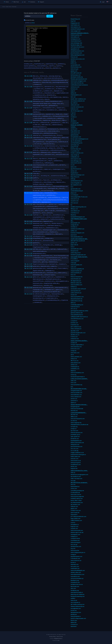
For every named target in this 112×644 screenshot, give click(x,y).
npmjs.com (74, 171)
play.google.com (75, 223)
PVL (59, 640)
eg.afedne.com (39, 89)
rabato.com (47, 169)
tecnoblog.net (45, 176)
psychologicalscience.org (60, 82)
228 (31, 230)
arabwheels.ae (37, 221)
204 (31, 87)
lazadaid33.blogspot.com (78, 217)
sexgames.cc (37, 108)
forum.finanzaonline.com (61, 256)
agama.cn (73, 403)
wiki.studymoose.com (39, 209)
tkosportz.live (74, 251)
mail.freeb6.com (75, 25)
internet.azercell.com (77, 433)
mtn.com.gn (74, 544)
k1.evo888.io (74, 259)
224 (31, 204)
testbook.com (75, 109)
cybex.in (53, 266)
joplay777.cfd (74, 147)
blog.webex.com (75, 131)
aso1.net (53, 249)
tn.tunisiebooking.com (53, 300)
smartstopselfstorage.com (41, 260)
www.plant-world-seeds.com (42, 103)
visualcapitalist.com (39, 217)
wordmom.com (49, 281)
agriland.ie (36, 243)
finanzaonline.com (47, 256)
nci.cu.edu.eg (75, 451)
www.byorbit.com (76, 291)
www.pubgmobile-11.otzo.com (79, 197)
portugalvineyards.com (40, 161)
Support (41, 2)
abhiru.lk (73, 303)
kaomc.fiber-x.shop (76, 500)
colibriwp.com (37, 80)
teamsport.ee (53, 264)
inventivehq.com (39, 64)
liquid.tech (74, 626)
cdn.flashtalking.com (77, 143)
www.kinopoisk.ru (76, 616)
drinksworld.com (38, 146)
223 (31, 193)
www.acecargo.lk (76, 542)
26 (28, 76)
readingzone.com (63, 204)
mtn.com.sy (74, 309)
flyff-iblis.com (37, 249)
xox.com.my (38, 144)
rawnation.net (48, 285)
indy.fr (50, 161)
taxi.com (65, 209)
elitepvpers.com (45, 152)
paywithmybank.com (77, 556)
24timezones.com (38, 101)
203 (31, 80)
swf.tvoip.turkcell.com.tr (77, 47)
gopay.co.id (74, 71)
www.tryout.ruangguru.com (78, 81)
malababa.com (47, 116)
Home (6, 2)
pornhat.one (36, 171)
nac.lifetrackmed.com (77, 503)
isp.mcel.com (74, 431)
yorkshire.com (51, 118)
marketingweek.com (39, 296)
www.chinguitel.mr (76, 183)
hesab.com (59, 114)
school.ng (74, 375)
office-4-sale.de (50, 211)
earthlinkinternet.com (77, 181)
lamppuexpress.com (39, 253)
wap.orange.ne (75, 155)
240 (31, 273)
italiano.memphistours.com (53, 101)
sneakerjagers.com (58, 169)
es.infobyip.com (56, 180)
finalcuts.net (74, 57)
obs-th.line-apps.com (77, 111)
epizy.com (74, 167)
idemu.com (65, 138)
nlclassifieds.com (38, 238)
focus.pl (59, 135)
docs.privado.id (37, 78)
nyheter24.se (58, 161)
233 (31, 245)
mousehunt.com (75, 582)
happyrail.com (48, 221)
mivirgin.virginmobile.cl (77, 345)
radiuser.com (74, 506)
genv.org (44, 262)
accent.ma (74, 610)
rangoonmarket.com (76, 271)
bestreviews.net (38, 275)
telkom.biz (74, 622)
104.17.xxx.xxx (75, 361)
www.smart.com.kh (76, 163)
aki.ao (72, 119)
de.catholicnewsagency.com (41, 294)
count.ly (73, 523)
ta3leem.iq (74, 287)
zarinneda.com (75, 145)
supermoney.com (51, 64)
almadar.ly (74, 121)
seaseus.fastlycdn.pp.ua (78, 606)
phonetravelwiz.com (76, 53)
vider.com (73, 381)
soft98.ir (73, 598)
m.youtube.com (75, 151)
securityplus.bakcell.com (78, 101)
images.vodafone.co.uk (77, 453)
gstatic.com (74, 243)
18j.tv (64, 120)
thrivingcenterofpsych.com (61, 116)
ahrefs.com (74, 467)
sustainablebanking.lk (77, 191)
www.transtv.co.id (76, 461)
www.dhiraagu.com (76, 161)
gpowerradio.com (76, 189)
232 (31, 243)
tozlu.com (46, 249)
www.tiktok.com (75, 211)
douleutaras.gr (61, 211)
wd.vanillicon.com (76, 477)
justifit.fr (35, 178)
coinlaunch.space (49, 275)
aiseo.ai (35, 159)
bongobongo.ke (75, 407)
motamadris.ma (75, 568)
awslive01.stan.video (76, 249)
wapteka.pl (36, 112)
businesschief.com (38, 114)
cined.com (48, 138)
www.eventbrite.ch (76, 273)
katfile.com (74, 231)
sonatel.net (74, 343)
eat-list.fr (62, 165)
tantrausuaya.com (76, 75)
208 (31, 114)
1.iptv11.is (52, 66)
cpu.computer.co (75, 602)
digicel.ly (73, 371)
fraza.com (46, 180)
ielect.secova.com (38, 279)
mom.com (74, 383)
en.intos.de (36, 191)
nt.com (73, 165)
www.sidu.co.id (75, 353)
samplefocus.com (40, 95)
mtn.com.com (75, 449)
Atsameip (14, 7)
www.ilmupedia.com (76, 265)
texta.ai (35, 129)
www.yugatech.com (62, 281)
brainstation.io (37, 167)
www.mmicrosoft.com (77, 530)
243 (31, 294)
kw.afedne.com (49, 89)
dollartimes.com (38, 223)
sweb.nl (73, 91)
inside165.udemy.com (77, 498)
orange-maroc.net (57, 103)
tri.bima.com (74, 337)
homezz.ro (37, 84)
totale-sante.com (75, 457)
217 (31, 169)
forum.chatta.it (63, 268)
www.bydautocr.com (49, 108)
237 (31, 264)
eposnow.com (37, 287)
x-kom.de (36, 174)
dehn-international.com (40, 204)
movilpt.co (74, 117)
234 (31, 249)
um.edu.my (74, 421)
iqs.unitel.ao (74, 103)
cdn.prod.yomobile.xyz (77, 578)
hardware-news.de (38, 184)
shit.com (73, 485)
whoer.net (48, 68)
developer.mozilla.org (77, 77)
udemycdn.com (75, 105)
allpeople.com (58, 91)
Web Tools (15, 2)
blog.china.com (75, 177)
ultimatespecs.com (38, 236)
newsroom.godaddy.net (77, 269)
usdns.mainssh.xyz (76, 293)
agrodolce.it (36, 213)
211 (31, 135)
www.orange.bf (75, 261)
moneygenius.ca (38, 87)
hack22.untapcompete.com (78, 618)
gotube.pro (74, 614)
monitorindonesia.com (51, 146)
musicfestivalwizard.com (53, 258)
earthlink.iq (28, 23)
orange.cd (74, 429)
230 (31, 238)
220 (31, 178)
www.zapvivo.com (76, 159)
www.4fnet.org (46, 82)
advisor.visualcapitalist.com (55, 217)
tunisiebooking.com (39, 300)
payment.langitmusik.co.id (78, 333)
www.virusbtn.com (40, 118)
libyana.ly (73, 215)
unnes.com (74, 488)
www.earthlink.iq (42, 66)
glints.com (36, 277)
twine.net (60, 148)
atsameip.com (75, 564)
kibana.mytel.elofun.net (77, 443)
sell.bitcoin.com (38, 169)
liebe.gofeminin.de (38, 142)
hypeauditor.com (38, 154)
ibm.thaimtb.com (55, 260)
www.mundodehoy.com (77, 373)
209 (31, 123)
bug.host (73, 21)
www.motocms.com (40, 140)
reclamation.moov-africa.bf (78, 289)
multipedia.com (75, 157)
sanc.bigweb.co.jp (56, 97)
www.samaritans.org (76, 385)
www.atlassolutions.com (78, 574)
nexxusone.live (75, 550)
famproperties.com (57, 294)
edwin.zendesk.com (76, 357)
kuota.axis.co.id (75, 349)
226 (31, 221)
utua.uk (47, 99)
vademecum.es (37, 285)
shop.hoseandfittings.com (60, 186)
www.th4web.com (76, 279)
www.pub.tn (74, 515)
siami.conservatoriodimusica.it (53, 78)
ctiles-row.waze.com (77, 478)
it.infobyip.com (37, 182)
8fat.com (36, 76)
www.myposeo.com (61, 287)
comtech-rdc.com (76, 510)
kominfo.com (74, 323)
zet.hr (72, 355)
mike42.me (74, 359)
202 (31, 76)
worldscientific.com (40, 188)
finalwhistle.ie (37, 120)
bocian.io (73, 562)
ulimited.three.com (76, 546)
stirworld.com (51, 95)
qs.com (64, 258)
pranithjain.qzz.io (75, 435)
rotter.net (65, 123)
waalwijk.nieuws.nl (38, 228)
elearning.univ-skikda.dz (78, 594)
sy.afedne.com (48, 91)
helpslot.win (74, 469)
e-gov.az (73, 113)
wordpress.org (75, 590)
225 (31, 215)
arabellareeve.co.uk (52, 228)
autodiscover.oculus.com (78, 59)
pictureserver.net (48, 241)
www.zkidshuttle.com (77, 237)
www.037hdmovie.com (77, 319)
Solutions (32, 2)
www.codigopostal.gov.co (78, 552)
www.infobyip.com (49, 182)
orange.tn (73, 554)
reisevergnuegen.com (49, 230)
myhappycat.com (76, 39)
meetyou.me (46, 120)
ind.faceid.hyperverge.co (78, 377)
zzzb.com (73, 267)
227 (31, 223)
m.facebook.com (75, 558)
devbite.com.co (75, 335)
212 (31, 137)
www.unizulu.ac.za (76, 560)
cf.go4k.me (65, 300)
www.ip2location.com (62, 154)
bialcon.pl (49, 184)
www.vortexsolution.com (40, 232)
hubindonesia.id (75, 307)
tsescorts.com (45, 266)
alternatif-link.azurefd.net (78, 241)
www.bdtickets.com (76, 395)
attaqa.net (52, 148)
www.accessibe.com (77, 393)
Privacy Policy (53, 637)
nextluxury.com (75, 87)
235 (31, 253)
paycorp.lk (74, 235)
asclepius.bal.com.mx (77, 584)
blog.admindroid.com (62, 87)
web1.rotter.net (46, 125)
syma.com (36, 266)
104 (25, 76)
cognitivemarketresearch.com (42, 186)
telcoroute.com (75, 586)
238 (31, 266)
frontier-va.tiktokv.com (77, 153)
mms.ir (73, 247)
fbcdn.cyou (74, 620)
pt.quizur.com (53, 165)
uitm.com (73, 588)
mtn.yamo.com (75, 566)
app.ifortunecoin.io (76, 169)
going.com (36, 176)
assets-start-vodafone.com (78, 99)
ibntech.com (56, 138)
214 (31, 152)
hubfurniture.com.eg (76, 301)
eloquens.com (56, 152)
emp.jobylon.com (49, 93)
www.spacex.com (76, 27)
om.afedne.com (60, 89)
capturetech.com (38, 138)
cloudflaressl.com (76, 465)
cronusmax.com (51, 273)
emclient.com (37, 230)
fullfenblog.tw (49, 163)
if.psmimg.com (64, 146)
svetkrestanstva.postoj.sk (58, 150)
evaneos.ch (42, 129)
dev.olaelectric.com (76, 185)
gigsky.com (74, 508)
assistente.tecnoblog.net (58, 176)
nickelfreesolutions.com (77, 51)
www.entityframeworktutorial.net (34, 68)
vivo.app (73, 481)
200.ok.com (74, 417)
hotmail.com (74, 89)
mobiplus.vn (74, 536)
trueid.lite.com (75, 325)
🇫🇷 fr (108, 2)
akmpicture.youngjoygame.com (79, 475)
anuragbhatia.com (76, 608)
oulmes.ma (46, 80)
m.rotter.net (36, 125)
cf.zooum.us (74, 624)
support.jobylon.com (62, 93)
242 (31, 287)
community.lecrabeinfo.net (51, 292)
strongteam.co (75, 525)
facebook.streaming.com (78, 596)
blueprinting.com (75, 19)
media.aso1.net (62, 249)
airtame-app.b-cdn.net (77, 532)
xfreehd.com (53, 232)
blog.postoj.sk (44, 150)
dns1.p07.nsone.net (76, 73)
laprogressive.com (76, 612)
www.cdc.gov (75, 69)
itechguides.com (48, 245)
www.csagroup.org (76, 423)
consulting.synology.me (77, 491)
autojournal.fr (44, 219)
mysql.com (74, 295)
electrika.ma (74, 411)
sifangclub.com (75, 445)
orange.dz (74, 351)
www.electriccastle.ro (77, 592)
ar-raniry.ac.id (37, 241)
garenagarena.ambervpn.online (79, 311)
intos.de (61, 188)
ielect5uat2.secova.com (52, 279)
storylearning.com (38, 298)
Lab (24, 2)
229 (31, 236)
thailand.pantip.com (76, 35)
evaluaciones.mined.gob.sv (78, 455)
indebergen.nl (49, 271)
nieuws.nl (47, 223)
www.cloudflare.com (77, 285)
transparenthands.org (49, 135)
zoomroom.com (38, 283)
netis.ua (73, 473)
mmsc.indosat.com (76, 397)
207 (31, 108)
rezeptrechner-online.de (51, 283)
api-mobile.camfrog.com (78, 604)
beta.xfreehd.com (38, 234)
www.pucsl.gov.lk (76, 463)
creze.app (74, 263)
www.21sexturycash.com (40, 165)
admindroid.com (49, 87)
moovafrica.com (75, 576)
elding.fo (60, 118)
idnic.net (73, 97)
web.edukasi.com (76, 363)
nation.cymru (62, 273)
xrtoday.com (49, 238)
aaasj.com (36, 152)
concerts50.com (38, 93)
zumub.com (74, 129)
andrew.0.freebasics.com (78, 29)
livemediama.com (52, 110)
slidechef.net (37, 135)
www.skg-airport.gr (55, 76)
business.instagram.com (78, 233)
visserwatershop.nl (76, 41)
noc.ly (43, 213)
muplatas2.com (60, 277)
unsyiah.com (74, 528)
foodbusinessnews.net (57, 219)
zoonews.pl (38, 302)
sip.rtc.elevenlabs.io (76, 141)
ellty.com (36, 123)
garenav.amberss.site (77, 313)
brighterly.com (37, 180)
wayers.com (36, 262)
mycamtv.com (75, 201)
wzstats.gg (58, 245)
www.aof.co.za (75, 199)
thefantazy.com (37, 133)
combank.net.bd (75, 538)
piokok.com (62, 110)
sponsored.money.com (40, 131)
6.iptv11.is (59, 66)
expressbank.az (75, 487)
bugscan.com (75, 526)
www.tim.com (75, 459)
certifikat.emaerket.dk (41, 148)
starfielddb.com (49, 290)
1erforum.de (43, 76)
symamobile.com (75, 65)
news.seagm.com (76, 31)
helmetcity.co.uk (38, 99)
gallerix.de (59, 290)
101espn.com (74, 209)
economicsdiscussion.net (59, 80)
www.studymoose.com (54, 209)
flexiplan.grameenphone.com (79, 79)
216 (31, 165)
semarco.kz (74, 399)
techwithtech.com (58, 215)
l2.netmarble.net (75, 493)
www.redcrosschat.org (77, 83)
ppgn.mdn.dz (74, 245)
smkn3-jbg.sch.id (76, 253)
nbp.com (73, 115)
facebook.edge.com (76, 45)
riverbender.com (38, 290)
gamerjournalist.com (39, 268)
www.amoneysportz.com (78, 419)
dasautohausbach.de (77, 299)
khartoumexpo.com (76, 67)
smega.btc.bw (75, 225)
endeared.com (75, 339)
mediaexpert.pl (75, 367)
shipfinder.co (37, 215)
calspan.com (60, 108)
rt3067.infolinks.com (76, 520)
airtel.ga (73, 179)
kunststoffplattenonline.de (41, 97)
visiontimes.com (62, 230)
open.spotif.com (75, 437)
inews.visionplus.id (76, 329)
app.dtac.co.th (75, 331)
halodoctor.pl (53, 262)
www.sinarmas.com (76, 347)
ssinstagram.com (75, 534)
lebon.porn (59, 234)
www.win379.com (38, 281)
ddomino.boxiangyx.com (78, 175)
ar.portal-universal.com (77, 107)
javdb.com (74, 63)
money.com (63, 129)
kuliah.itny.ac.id (63, 142)
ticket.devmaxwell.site (77, 409)
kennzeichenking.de (47, 191)
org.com (73, 548)
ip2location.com (49, 154)
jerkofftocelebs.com (39, 110)
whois (33, 23)
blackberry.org (75, 580)
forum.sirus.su (56, 120)
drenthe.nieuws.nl (57, 223)
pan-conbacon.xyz (76, 327)
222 (31, 186)
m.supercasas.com (51, 298)
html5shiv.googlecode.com (78, 255)
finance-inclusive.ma (77, 277)
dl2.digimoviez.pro (76, 281)
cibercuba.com (47, 215)
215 (31, 159)
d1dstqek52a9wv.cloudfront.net (79, 425)
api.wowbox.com (75, 505)
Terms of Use (60, 637)
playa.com (74, 193)
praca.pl (49, 213)
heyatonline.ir (74, 173)
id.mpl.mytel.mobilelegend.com (79, 139)
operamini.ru (74, 401)
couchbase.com (75, 540)
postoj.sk (36, 150)
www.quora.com (75, 133)
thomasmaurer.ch (53, 129)
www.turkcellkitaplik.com (78, 570)
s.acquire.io (74, 321)
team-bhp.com (39, 211)
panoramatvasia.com (77, 447)
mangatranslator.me (76, 391)
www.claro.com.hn (76, 495)
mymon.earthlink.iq (30, 66)
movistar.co (74, 227)
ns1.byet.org (74, 427)
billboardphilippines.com (78, 55)
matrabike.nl (37, 82)
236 (31, 256)
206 (31, 101)
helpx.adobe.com (76, 518)
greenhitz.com (37, 245)
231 (31, 240)
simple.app (36, 256)
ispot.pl (65, 97)
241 (31, 277)
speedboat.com (75, 49)
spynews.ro (56, 68)
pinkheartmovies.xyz (50, 133)
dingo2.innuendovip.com (40, 264)
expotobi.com (50, 114)
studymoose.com (52, 206)
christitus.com (28, 64)
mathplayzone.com (52, 296)
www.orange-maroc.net (40, 106)
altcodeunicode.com (39, 273)
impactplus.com (39, 258)
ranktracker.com (52, 268)
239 (31, 268)
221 (31, 180)
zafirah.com (74, 365)
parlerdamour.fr (56, 123)
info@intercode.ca (58, 638)
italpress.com (60, 182)
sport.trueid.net (75, 513)
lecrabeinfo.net (37, 292)
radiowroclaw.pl (57, 125)
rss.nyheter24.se (38, 163)
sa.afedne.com (37, 91)
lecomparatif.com (48, 287)
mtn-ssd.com (74, 203)
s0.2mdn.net (74, 415)
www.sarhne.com (39, 206)
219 (31, 176)
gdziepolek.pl (53, 106)
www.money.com (53, 131)
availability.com (75, 369)
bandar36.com (75, 439)
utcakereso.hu (49, 234)
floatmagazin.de (53, 188)
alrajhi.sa (73, 61)
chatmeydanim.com (76, 95)
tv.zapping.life (75, 123)
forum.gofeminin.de (54, 140)
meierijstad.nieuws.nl (39, 226)
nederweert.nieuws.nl (54, 226)
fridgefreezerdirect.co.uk (40, 247)
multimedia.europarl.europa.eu (79, 85)
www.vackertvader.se (39, 251)
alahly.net (73, 93)
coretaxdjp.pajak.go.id (77, 305)
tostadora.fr (62, 264)
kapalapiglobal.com (76, 441)
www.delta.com (75, 37)
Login (102, 2)
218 (31, 173)
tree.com (73, 275)
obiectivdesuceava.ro (39, 127)
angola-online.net (38, 271)
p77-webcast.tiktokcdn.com (79, 516)
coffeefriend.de (45, 123)
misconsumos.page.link (77, 497)
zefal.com (36, 219)
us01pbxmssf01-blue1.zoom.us (79, 317)
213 (31, 146)
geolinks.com (53, 204)
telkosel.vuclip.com (76, 283)
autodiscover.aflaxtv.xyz (78, 229)
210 (31, 129)
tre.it (72, 187)
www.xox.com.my (48, 144)
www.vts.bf (74, 600)
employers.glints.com (47, 277)
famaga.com (52, 159)
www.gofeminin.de (51, 142)
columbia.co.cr (75, 213)
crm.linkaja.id (74, 195)
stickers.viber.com (76, 572)
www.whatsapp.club (76, 43)
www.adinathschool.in (77, 315)
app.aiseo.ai (43, 159)
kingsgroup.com (75, 23)
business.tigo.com (76, 149)
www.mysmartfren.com (77, 297)
